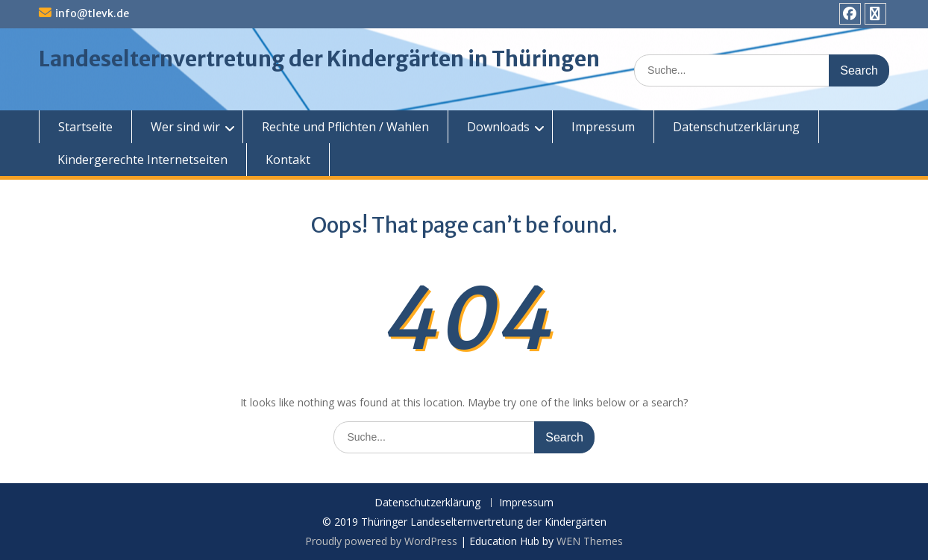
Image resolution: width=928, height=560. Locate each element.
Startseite (85, 127)
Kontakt (288, 160)
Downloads (498, 127)
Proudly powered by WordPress (381, 541)
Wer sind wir (185, 127)
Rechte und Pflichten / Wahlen (345, 127)
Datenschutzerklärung (736, 127)
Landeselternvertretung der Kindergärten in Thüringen (319, 59)
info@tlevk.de (92, 13)
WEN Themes (590, 541)
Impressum (603, 127)
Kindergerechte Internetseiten (142, 160)
